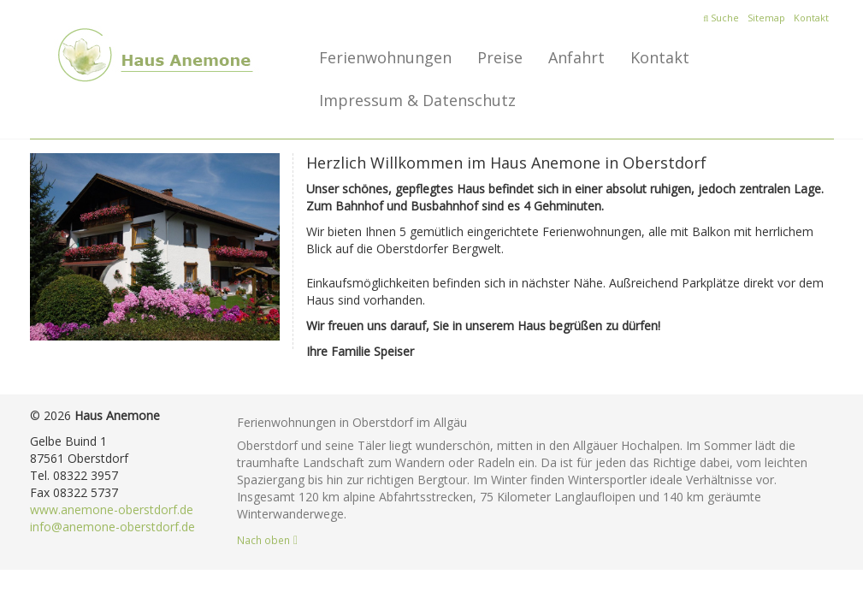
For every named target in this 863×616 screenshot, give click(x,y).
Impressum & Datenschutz (417, 100)
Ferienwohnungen (385, 57)
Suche (721, 18)
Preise (500, 57)
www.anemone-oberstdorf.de (112, 509)
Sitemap (766, 18)
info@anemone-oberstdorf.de (112, 527)
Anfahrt (576, 57)
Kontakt (811, 18)
